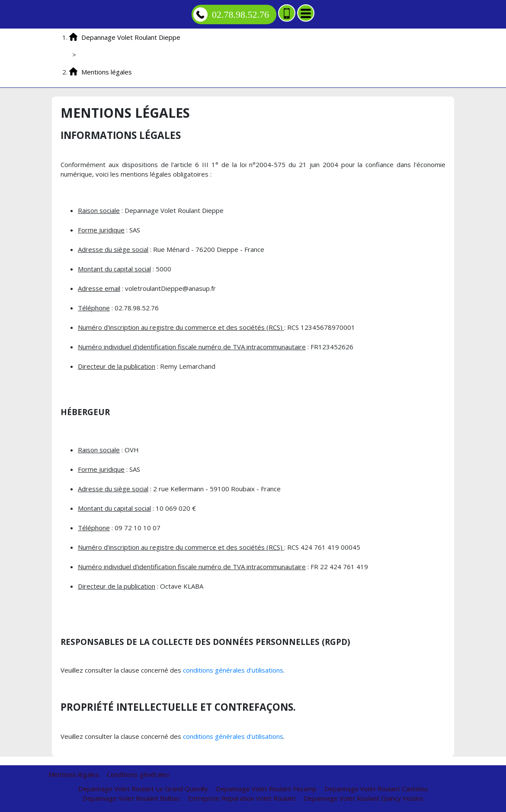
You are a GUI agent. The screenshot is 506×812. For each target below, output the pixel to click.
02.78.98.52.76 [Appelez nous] (231, 14)
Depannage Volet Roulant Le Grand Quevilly (143, 789)
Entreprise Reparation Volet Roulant (242, 798)
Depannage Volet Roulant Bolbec (131, 798)
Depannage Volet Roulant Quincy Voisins (363, 798)
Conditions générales (138, 774)
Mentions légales (74, 774)
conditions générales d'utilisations (233, 670)
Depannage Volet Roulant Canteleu (376, 789)
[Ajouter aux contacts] (287, 13)
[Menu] (306, 13)
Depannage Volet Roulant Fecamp (266, 789)
